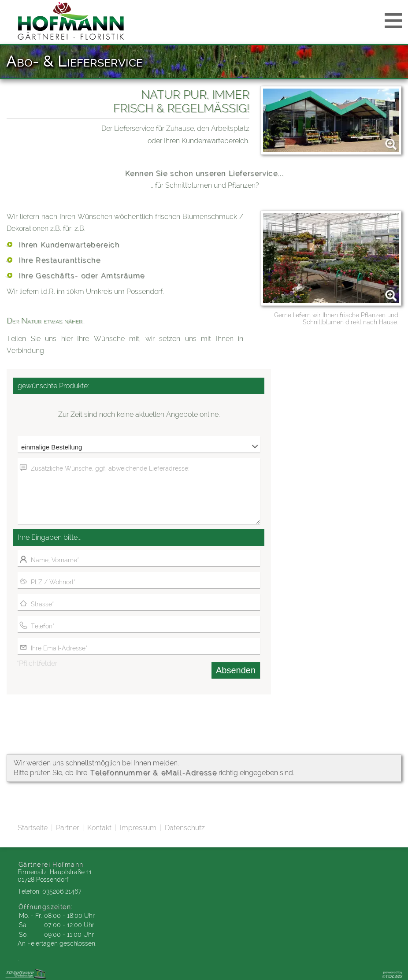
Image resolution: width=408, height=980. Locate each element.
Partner (67, 828)
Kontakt (99, 828)
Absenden (236, 670)
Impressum (138, 828)
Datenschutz (185, 828)
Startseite (33, 828)
